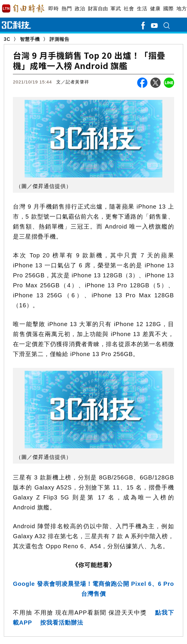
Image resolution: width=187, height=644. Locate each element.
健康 (155, 9)
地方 (182, 9)
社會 (129, 9)
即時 (53, 9)
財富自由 (98, 9)
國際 (168, 9)
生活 (142, 9)
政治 (80, 9)
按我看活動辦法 (62, 623)
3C (7, 39)
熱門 (67, 9)
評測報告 (59, 39)
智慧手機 (30, 39)
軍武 (116, 9)
